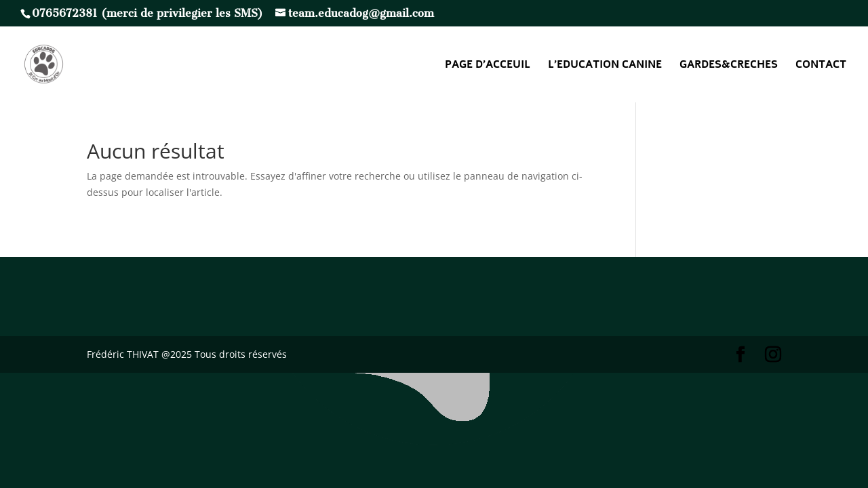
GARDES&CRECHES (729, 66)
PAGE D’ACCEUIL (488, 66)
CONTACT (821, 66)
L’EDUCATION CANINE (605, 66)
